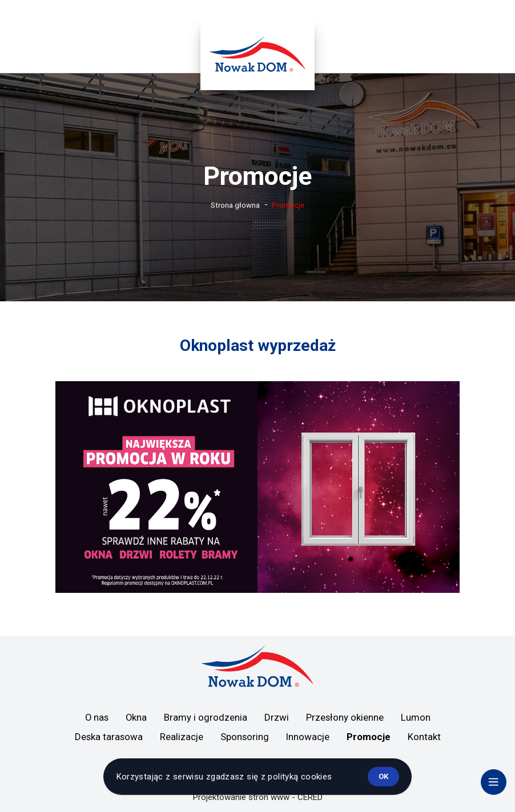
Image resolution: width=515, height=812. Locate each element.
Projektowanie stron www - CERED (258, 797)
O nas (97, 717)
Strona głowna (235, 205)
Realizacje (182, 737)
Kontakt (424, 737)
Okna (136, 717)
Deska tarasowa (109, 737)
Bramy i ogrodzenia (206, 717)
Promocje (369, 737)
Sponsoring (245, 737)
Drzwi (277, 717)
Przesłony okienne (345, 717)
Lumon (416, 717)
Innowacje (308, 737)
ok (383, 776)
